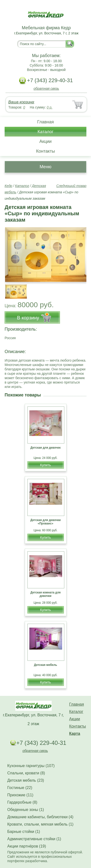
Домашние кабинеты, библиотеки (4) (40, 817)
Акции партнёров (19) (27, 846)
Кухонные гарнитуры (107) (31, 766)
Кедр (8, 186)
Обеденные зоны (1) (26, 810)
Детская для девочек (45, 448)
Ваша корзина (21, 102)
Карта (75, 734)
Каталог (45, 132)
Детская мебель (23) (26, 780)
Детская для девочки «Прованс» (45, 522)
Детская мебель (45, 665)
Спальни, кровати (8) (26, 773)
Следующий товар (71, 186)
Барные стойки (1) (24, 832)
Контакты (46, 151)
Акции (45, 141)
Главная (45, 122)
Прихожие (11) (20, 795)
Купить (45, 465)
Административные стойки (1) (34, 839)
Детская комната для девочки (45, 594)
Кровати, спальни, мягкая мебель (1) (40, 824)
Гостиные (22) (20, 788)
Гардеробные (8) (22, 802)
